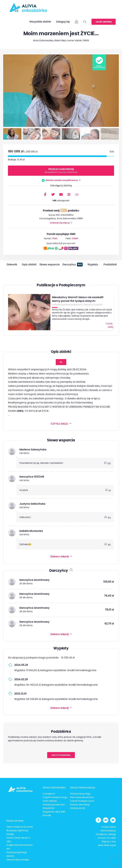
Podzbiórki (110, 265)
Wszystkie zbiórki (40, 22)
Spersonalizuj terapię (18, 860)
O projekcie (49, 794)
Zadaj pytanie (78, 808)
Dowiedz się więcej (60, 223)
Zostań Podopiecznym (82, 801)
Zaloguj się (63, 22)
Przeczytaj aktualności (82, 797)
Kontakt (47, 816)
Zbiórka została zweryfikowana (62, 180)
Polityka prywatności (54, 805)
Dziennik (12, 265)
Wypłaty (93, 265)
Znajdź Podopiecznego (55, 797)
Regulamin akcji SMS (54, 812)
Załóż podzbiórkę (61, 755)
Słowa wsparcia (49, 265)
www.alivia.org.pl (107, 845)
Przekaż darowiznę (61, 171)
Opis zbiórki (29, 265)
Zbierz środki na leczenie (20, 827)
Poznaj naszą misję (80, 794)
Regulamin (49, 808)
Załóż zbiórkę (104, 22)
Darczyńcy (73, 265)
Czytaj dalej (109, 325)
